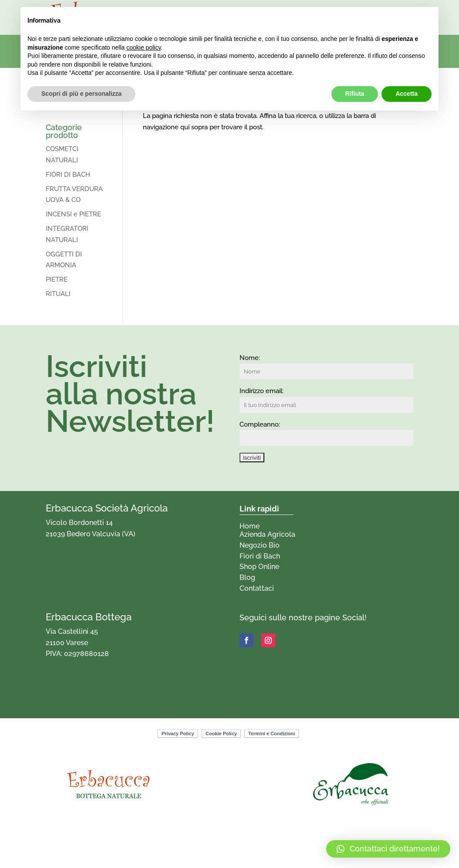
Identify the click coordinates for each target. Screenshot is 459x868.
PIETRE (57, 279)
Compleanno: (260, 424)
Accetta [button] (407, 94)
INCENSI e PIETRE (73, 214)
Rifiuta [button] (355, 94)
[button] (388, 849)
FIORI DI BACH (68, 175)
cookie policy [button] (143, 47)
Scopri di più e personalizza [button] (81, 94)
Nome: (250, 358)
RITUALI (58, 294)
